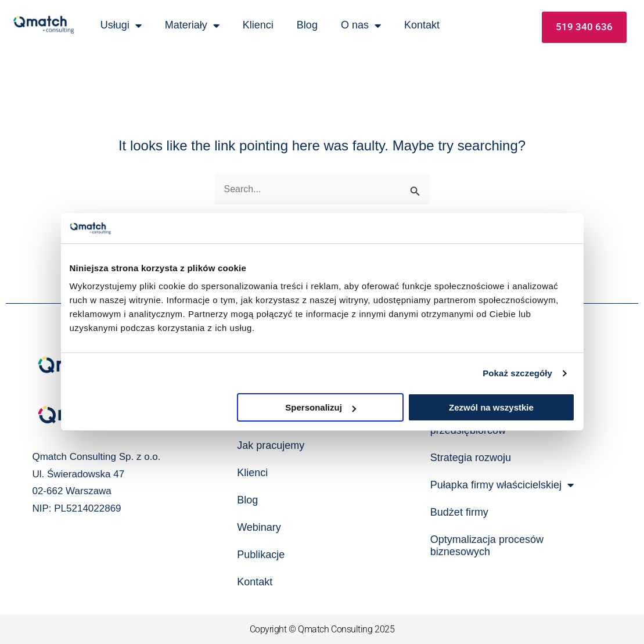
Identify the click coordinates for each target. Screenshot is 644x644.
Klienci (258, 25)
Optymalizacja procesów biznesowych (487, 546)
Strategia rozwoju (471, 458)
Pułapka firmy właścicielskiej (502, 485)
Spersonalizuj (321, 407)
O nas (361, 26)
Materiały (192, 26)
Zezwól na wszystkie (491, 407)
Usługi (121, 26)
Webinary (259, 527)
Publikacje (261, 555)
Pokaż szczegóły (517, 373)
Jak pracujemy (271, 445)
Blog (307, 25)
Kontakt (422, 25)
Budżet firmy (459, 512)
